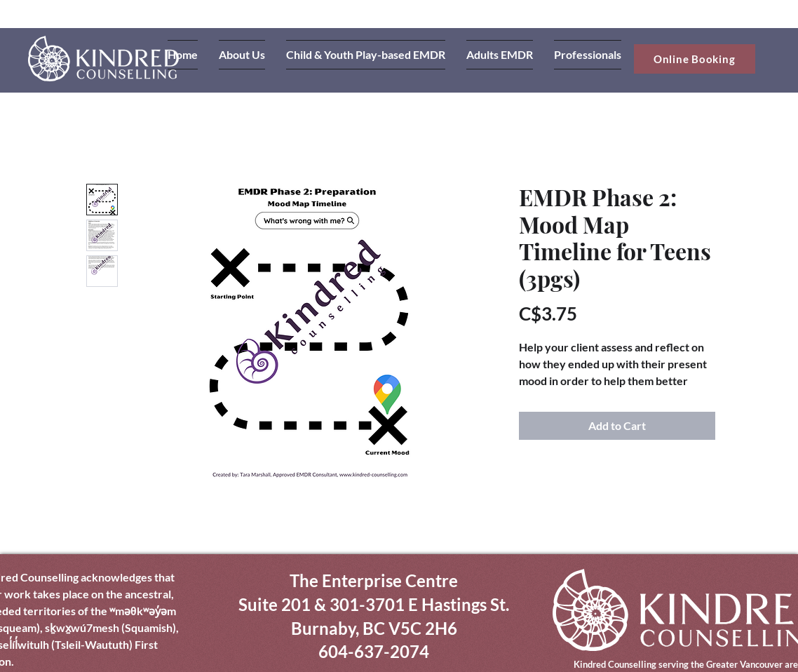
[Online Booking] (695, 59)
